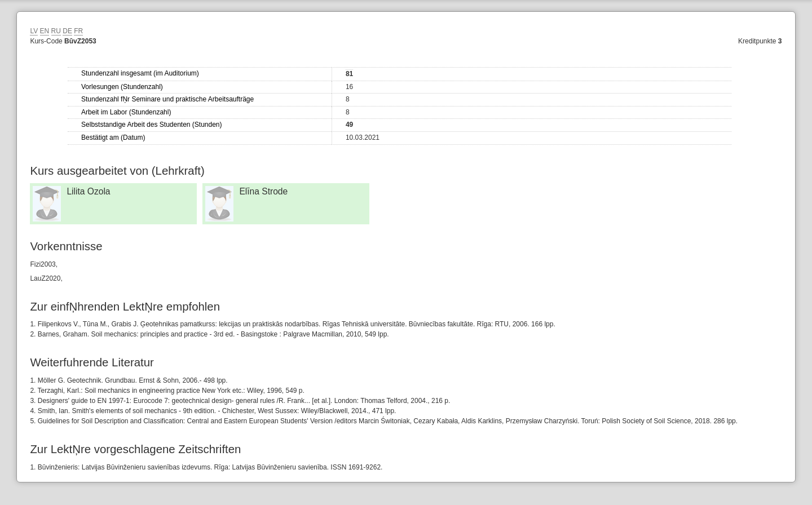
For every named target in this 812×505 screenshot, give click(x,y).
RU (56, 31)
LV (34, 31)
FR (78, 31)
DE (67, 31)
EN (45, 31)
